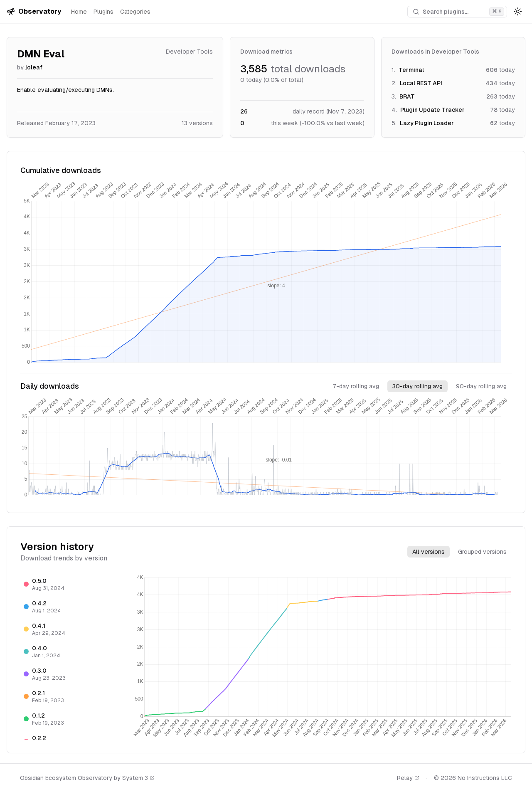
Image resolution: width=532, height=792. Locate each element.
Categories (135, 12)
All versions (429, 552)
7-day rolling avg (356, 386)
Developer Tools (189, 52)
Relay (408, 778)
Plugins (103, 12)
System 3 (138, 778)
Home (79, 12)
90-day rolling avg (481, 386)
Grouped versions (482, 552)
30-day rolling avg (417, 386)
